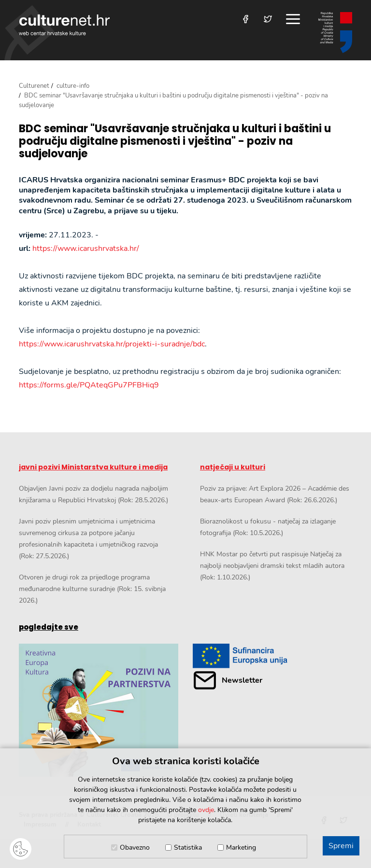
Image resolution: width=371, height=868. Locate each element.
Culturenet (34, 86)
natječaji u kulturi (233, 467)
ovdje (206, 810)
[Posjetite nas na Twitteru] (268, 19)
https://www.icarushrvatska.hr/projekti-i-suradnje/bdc (112, 344)
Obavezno (135, 847)
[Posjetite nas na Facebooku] (246, 19)
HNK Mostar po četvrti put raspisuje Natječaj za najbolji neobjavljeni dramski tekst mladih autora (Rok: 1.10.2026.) (272, 566)
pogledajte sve (49, 627)
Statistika (188, 847)
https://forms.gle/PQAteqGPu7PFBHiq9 (89, 385)
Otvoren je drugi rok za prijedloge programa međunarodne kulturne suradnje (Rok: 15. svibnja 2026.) (92, 589)
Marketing (241, 847)
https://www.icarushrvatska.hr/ (86, 248)
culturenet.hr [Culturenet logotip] (64, 25)
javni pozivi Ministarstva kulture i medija (93, 467)
